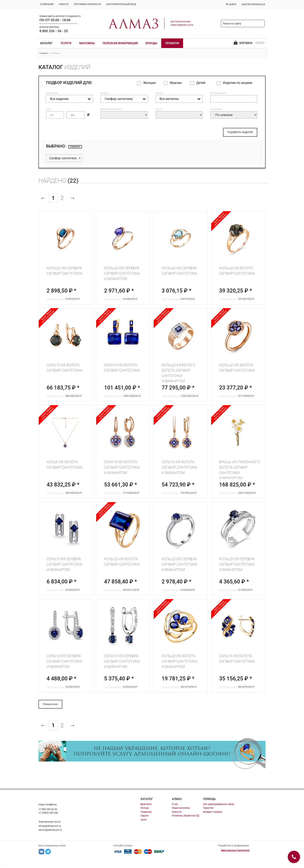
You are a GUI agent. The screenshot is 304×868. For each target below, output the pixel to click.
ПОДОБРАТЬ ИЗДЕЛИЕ (240, 132)
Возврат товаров (212, 812)
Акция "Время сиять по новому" (220, 219)
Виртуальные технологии (235, 850)
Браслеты (146, 804)
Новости (177, 812)
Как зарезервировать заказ (219, 804)
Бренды (152, 43)
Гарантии (208, 808)
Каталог (46, 43)
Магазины (87, 43)
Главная (43, 53)
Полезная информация (120, 43)
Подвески (146, 812)
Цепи (143, 820)
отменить (75, 147)
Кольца (145, 808)
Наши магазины (181, 808)
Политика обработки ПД (186, 816)
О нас (175, 804)
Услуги (66, 43)
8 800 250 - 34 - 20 (54, 31)
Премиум (172, 43)
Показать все (50, 704)
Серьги (144, 816)
